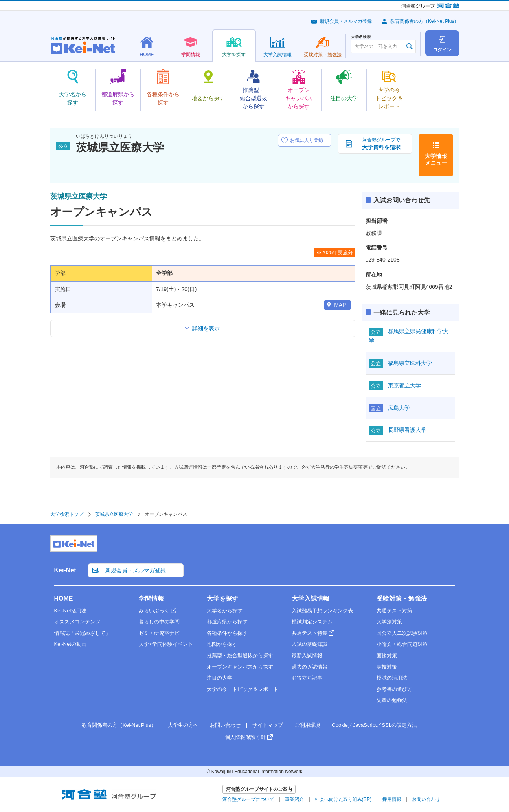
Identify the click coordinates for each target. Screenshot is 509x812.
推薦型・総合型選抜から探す (240, 655)
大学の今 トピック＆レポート (243, 689)
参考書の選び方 (394, 689)
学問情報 (151, 598)
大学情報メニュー (436, 159)
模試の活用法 (392, 678)
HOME (64, 598)
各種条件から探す (227, 633)
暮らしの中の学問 (159, 622)
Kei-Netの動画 (70, 644)
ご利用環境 (308, 725)
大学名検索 (361, 37)
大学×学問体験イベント (166, 644)
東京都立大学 (404, 385)
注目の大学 (220, 678)
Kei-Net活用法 (70, 611)
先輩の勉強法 (392, 700)
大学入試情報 (311, 598)
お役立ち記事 (307, 678)
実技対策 (387, 667)
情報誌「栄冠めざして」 (82, 633)
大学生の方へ (183, 725)
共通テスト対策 (394, 611)
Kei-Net (65, 570)
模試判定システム (312, 622)
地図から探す (222, 644)
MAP (340, 305)
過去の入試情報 (310, 667)
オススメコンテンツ (77, 622)
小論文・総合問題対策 (402, 644)
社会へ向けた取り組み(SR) (343, 799)
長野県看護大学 (407, 430)
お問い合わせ (225, 725)
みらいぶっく (154, 611)
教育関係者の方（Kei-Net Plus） (425, 21)
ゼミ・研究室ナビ (159, 633)
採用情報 (392, 799)
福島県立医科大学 (410, 363)
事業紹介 (294, 799)
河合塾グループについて (248, 799)
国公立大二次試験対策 (402, 633)
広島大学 (399, 408)
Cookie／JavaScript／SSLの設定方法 (374, 725)
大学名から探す (225, 611)
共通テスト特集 (310, 633)
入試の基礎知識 (310, 644)
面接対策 (387, 655)
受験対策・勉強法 (402, 598)
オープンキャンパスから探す (240, 667)
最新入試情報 (307, 655)
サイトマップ (268, 725)
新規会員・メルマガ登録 (346, 21)
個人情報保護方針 (245, 737)
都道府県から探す (227, 622)
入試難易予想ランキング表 (322, 611)
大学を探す (222, 598)
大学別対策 (389, 622)
